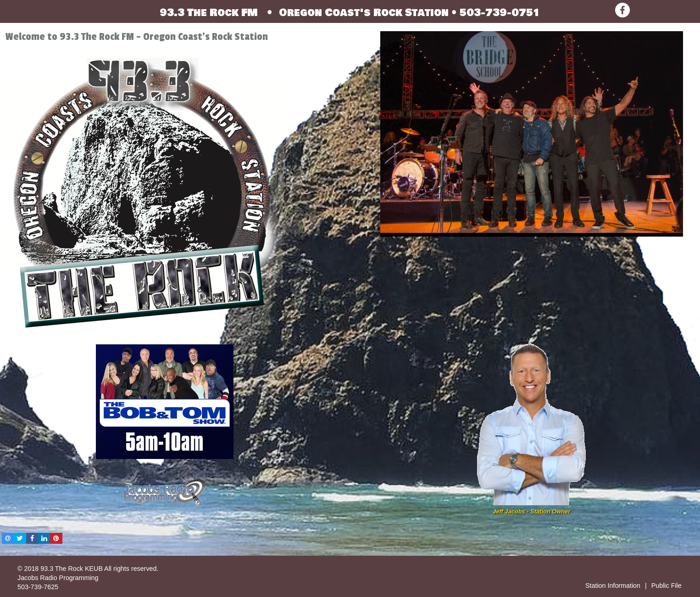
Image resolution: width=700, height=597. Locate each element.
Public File (667, 586)
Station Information (613, 586)
